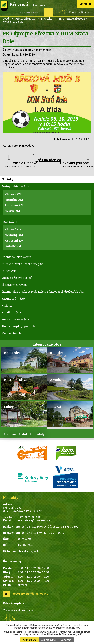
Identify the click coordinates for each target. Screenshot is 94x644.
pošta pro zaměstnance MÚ (30, 594)
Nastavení (66, 640)
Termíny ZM (14, 200)
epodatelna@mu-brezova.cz (36, 520)
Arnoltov (57, 380)
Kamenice (12, 353)
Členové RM (13, 229)
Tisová (56, 407)
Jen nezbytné (48, 640)
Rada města (9, 222)
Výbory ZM (13, 211)
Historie (7, 305)
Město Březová (25, 18)
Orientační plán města (16, 257)
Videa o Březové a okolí (17, 278)
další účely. (74, 628)
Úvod (6, 18)
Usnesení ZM (14, 205)
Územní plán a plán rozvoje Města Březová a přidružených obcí (43, 292)
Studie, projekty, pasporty (19, 326)
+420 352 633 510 (29, 517)
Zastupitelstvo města (15, 186)
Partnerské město (13, 298)
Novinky (47, 18)
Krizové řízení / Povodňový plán (23, 264)
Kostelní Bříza (16, 380)
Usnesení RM (14, 240)
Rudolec (57, 353)
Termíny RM (14, 235)
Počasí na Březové (80, 12)
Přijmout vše (30, 640)
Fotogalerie (9, 271)
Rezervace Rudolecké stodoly (24, 434)
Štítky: (7, 50)
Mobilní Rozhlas (12, 333)
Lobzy (9, 407)
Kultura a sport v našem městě (32, 50)
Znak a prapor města (15, 319)
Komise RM (13, 246)
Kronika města (11, 312)
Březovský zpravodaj (15, 285)
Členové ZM (13, 194)
